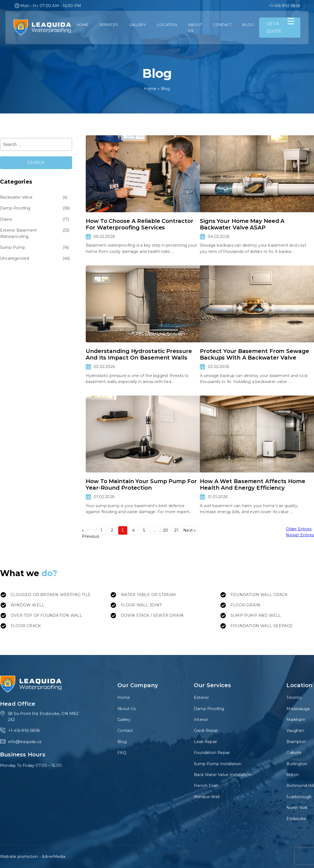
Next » (189, 530)
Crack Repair (206, 731)
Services (109, 25)
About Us (195, 27)
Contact (222, 25)
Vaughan (295, 731)
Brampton (296, 742)
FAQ (122, 753)
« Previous (91, 534)
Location (167, 25)
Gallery (138, 25)
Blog (248, 25)
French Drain (206, 786)
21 (176, 530)
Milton (293, 775)
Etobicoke (296, 819)
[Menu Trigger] (291, 21)
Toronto (294, 698)
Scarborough (299, 797)
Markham (296, 720)
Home (82, 25)
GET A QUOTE (274, 27)
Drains (6, 219)
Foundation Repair (212, 753)
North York (297, 808)
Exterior (202, 698)
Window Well (207, 797)
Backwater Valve (16, 197)
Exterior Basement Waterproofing (18, 233)
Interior (201, 720)
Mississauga (298, 709)
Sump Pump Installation (218, 764)
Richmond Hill (300, 786)
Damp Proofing (15, 208)
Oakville (294, 753)
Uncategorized (15, 258)
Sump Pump (13, 247)
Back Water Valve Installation (222, 775)
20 (165, 530)
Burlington (297, 764)
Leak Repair (205, 742)
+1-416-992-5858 (285, 6)
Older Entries (299, 529)
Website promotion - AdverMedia (33, 857)
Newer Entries (300, 535)
